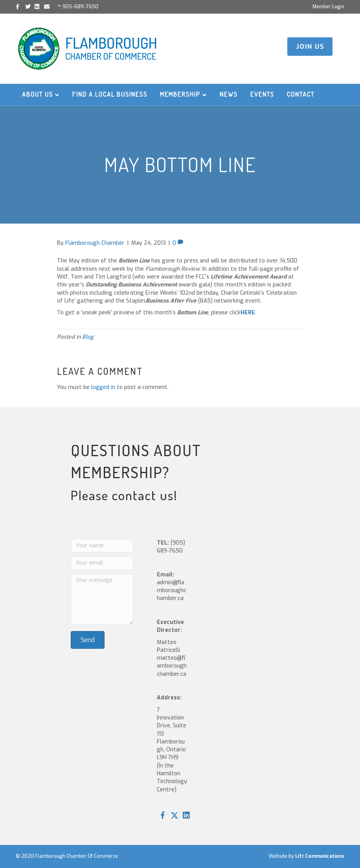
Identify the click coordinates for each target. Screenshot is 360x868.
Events (262, 94)
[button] (163, 815)
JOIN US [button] (310, 47)
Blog (88, 337)
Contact (301, 94)
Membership (180, 94)
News (229, 94)
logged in (103, 387)
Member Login (328, 7)
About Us (38, 94)
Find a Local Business (110, 94)
